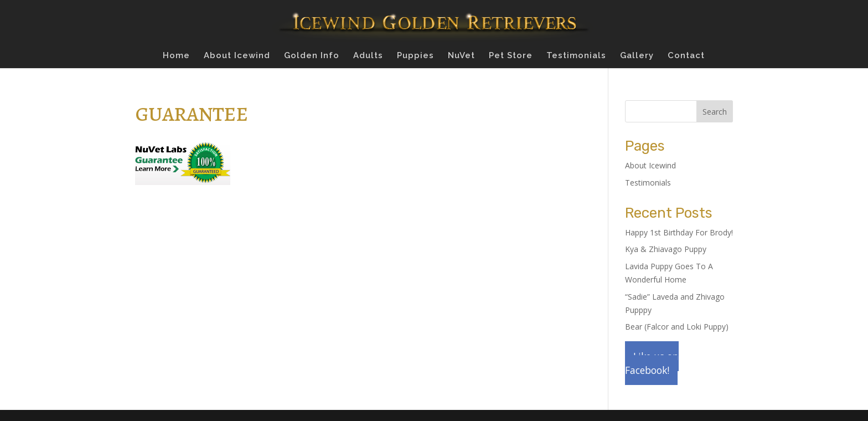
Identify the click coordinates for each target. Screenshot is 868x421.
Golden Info (312, 56)
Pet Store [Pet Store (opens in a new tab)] (511, 56)
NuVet (461, 56)
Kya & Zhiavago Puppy (666, 249)
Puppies (415, 56)
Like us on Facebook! (652, 363)
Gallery (637, 56)
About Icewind (237, 56)
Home (176, 56)
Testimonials (576, 56)
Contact (686, 56)
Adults (368, 56)
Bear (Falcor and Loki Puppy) (677, 327)
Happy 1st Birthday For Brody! (679, 232)
